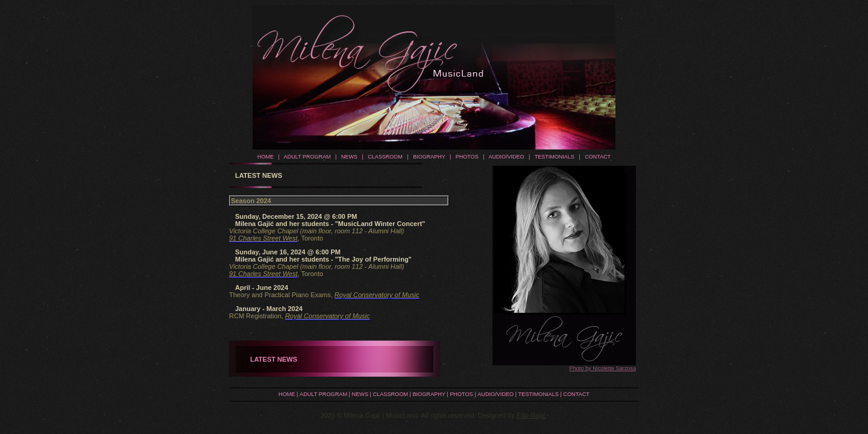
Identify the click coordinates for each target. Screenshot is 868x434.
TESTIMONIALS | (556, 157)
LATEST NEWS (274, 359)
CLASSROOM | (386, 157)
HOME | (269, 157)
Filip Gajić (531, 415)
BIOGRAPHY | (430, 157)
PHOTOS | (469, 157)
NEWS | (351, 157)
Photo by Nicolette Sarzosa (603, 368)
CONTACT (596, 157)
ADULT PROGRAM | (309, 157)
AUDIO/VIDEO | (508, 157)
